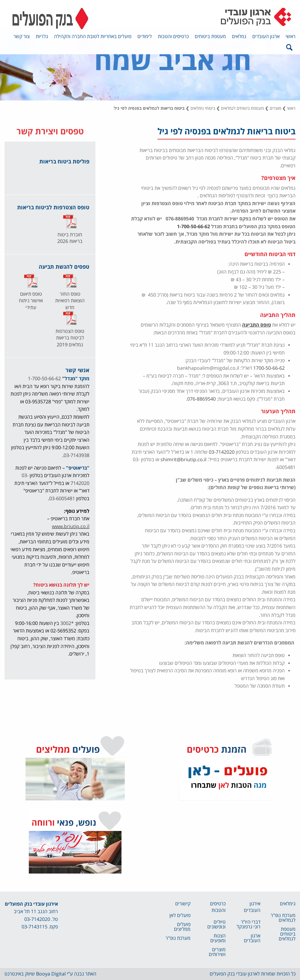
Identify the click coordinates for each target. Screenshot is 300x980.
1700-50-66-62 (269, 368)
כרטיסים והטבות (173, 37)
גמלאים (239, 37)
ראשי (291, 37)
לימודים (145, 37)
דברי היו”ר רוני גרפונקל (249, 925)
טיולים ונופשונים (216, 925)
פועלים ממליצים (182, 927)
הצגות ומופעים (218, 938)
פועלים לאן (180, 916)
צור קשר (22, 37)
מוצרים (275, 108)
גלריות (42, 37)
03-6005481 (62, 499)
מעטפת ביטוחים (210, 37)
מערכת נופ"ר (178, 938)
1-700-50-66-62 (193, 227)
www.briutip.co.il (71, 527)
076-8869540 (201, 399)
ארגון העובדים (266, 37)
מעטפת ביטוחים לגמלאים (242, 108)
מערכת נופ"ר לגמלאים (283, 918)
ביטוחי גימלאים (203, 108)
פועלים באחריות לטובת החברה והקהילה (93, 37)
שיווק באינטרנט (20, 974)
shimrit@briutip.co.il (183, 460)
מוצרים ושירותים (217, 952)
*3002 (67, 623)
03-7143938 (76, 456)
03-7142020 (222, 452)
